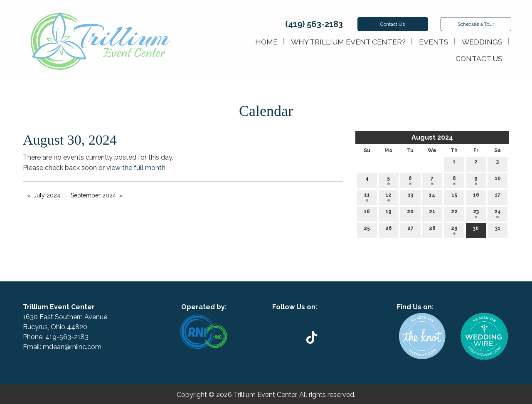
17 (498, 197)
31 (498, 230)
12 (388, 197)
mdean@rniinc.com (72, 347)
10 (498, 180)
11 (367, 197)
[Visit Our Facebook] (322, 317)
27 (410, 230)
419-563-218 (65, 337)
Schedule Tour (476, 24)
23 (476, 213)
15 (454, 197)
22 (454, 213)
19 (388, 213)
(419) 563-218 (312, 24)
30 (476, 230)
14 (432, 197)
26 (389, 230)
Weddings (482, 42)
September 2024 (93, 195)
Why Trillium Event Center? (348, 42)
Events (434, 42)
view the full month (136, 168)
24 (498, 213)
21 (432, 213)
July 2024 (47, 195)
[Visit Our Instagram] (335, 317)
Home (266, 42)
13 (410, 197)
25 (367, 230)
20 (410, 213)
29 (454, 230)
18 (367, 213)
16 (476, 197)
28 (432, 230)
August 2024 (432, 137)
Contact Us (393, 24)
